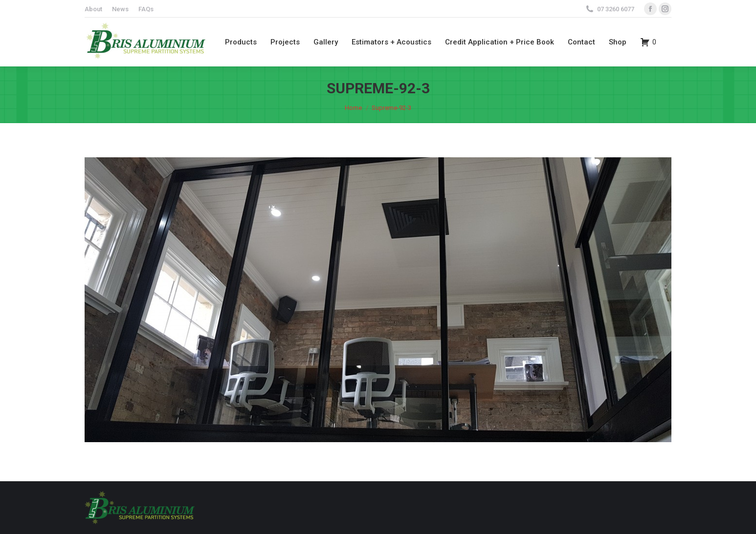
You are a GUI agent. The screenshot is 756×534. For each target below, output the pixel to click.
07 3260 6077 (616, 9)
